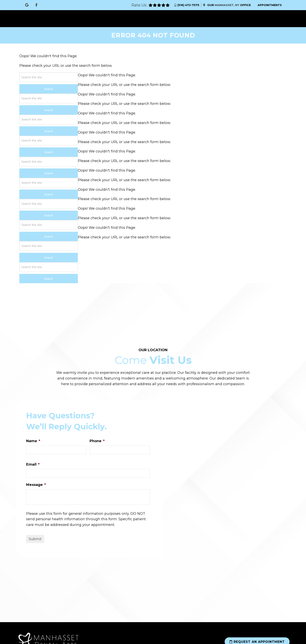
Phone (97, 441)
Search (49, 89)
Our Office (229, 5)
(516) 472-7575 (188, 5)
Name (33, 441)
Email (33, 465)
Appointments (270, 5)
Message (36, 485)
